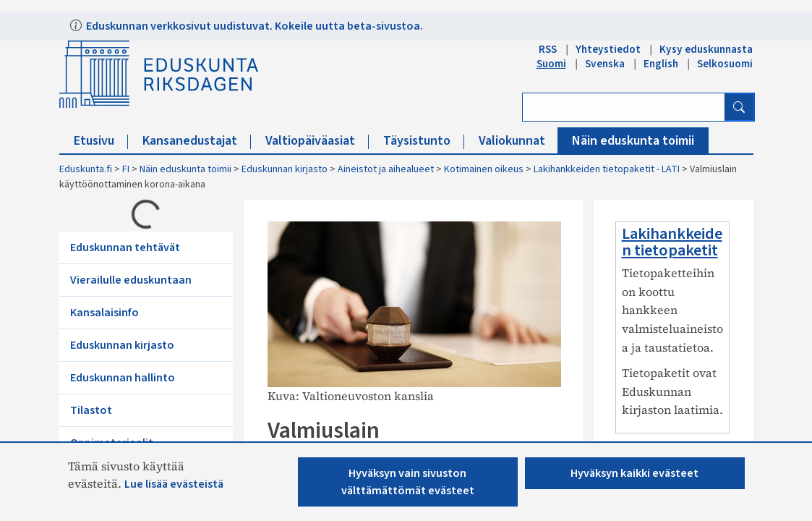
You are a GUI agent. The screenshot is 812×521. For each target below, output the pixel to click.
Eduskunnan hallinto (123, 378)
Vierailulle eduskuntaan (131, 280)
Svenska (605, 64)
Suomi (551, 64)
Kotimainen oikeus (484, 169)
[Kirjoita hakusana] (624, 107)
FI (126, 169)
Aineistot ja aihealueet (386, 169)
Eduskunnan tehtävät (125, 247)
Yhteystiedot (608, 49)
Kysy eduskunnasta (706, 49)
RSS (548, 49)
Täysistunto (424, 141)
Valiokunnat (519, 141)
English (661, 64)
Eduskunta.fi (86, 169)
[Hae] (739, 107)
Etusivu (101, 141)
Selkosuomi (725, 64)
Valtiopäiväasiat (317, 141)
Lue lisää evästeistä (174, 484)
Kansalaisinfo (104, 313)
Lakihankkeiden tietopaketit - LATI (607, 169)
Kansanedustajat (197, 141)
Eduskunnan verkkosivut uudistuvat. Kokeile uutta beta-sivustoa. (253, 26)
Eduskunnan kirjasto (285, 169)
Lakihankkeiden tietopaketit (672, 242)
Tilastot (91, 410)
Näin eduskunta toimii (633, 141)
